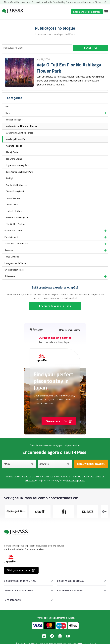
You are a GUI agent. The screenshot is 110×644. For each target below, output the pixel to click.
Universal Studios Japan (17, 217)
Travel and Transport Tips (16, 244)
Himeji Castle (12, 152)
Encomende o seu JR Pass (87, 12)
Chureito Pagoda (14, 146)
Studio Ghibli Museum (17, 185)
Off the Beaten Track (14, 270)
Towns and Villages (13, 120)
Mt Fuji (9, 178)
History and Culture (13, 231)
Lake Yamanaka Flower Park (19, 172)
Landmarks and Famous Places (21, 126)
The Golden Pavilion (16, 224)
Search (90, 48)
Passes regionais (76, 480)
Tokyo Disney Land (15, 191)
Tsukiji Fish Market (15, 211)
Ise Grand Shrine (14, 159)
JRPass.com (10, 276)
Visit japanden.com (21, 570)
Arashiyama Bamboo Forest (20, 133)
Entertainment (11, 237)
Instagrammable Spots (15, 263)
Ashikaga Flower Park (16, 139)
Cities (7, 113)
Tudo (7, 107)
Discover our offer (59, 421)
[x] (105, 2)
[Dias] (19, 464)
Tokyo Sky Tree (13, 198)
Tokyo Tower (12, 204)
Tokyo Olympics (12, 257)
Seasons (9, 250)
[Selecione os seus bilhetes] (55, 464)
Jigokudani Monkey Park (18, 165)
